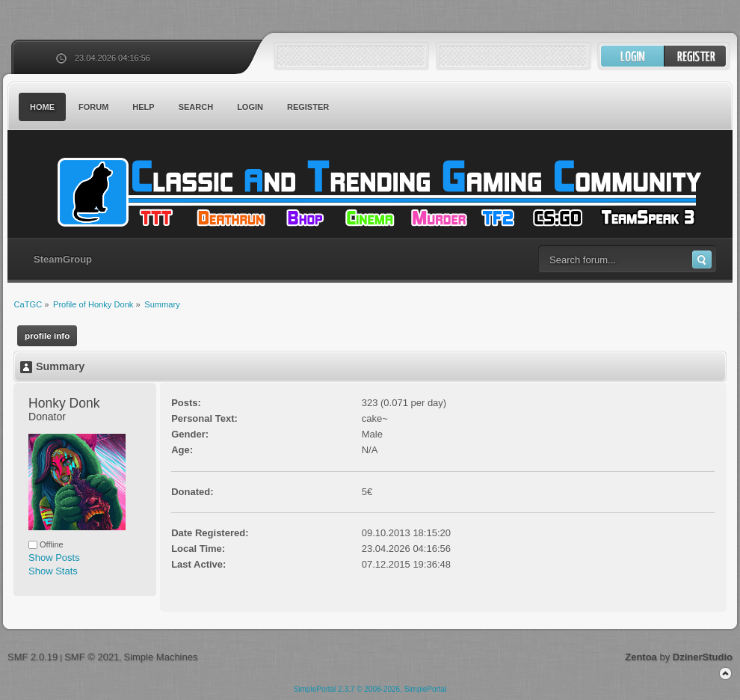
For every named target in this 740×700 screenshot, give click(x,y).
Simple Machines (160, 657)
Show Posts (54, 558)
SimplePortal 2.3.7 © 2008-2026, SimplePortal (370, 689)
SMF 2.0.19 (33, 657)
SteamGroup (63, 259)
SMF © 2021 (92, 657)
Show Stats (53, 571)
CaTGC (377, 192)
